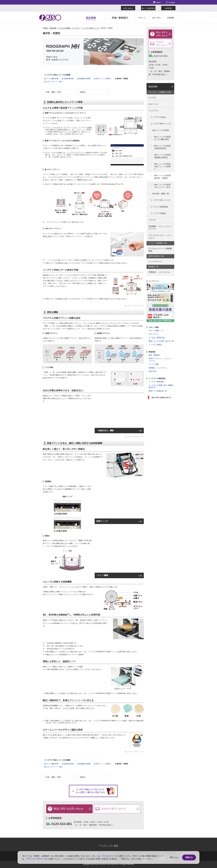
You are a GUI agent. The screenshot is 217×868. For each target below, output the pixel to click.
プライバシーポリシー (36, 859)
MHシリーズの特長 (161, 130)
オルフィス (153, 104)
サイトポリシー (109, 856)
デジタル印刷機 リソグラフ (69, 28)
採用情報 (168, 8)
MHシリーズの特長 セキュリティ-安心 (162, 186)
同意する (189, 857)
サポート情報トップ (156, 331)
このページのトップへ (135, 306)
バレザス (152, 98)
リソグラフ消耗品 (158, 213)
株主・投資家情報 (148, 8)
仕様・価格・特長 (53, 92)
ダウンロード (154, 334)
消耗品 (82, 92)
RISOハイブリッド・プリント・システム (161, 360)
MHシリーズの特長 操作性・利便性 (162, 177)
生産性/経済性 (69, 79)
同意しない (174, 857)
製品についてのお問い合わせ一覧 (161, 341)
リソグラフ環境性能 (159, 207)
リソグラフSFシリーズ (160, 200)
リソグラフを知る (158, 117)
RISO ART (153, 371)
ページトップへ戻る (108, 846)
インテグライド (155, 262)
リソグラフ (153, 111)
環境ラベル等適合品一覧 (158, 391)
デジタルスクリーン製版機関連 (160, 250)
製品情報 (53, 28)
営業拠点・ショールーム (159, 272)
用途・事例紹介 (154, 355)
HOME (45, 28)
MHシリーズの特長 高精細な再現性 (162, 156)
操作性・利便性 (122, 79)
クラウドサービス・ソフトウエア (160, 237)
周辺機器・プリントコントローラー (160, 228)
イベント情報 (154, 364)
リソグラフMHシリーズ (90, 28)
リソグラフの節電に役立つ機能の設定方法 (161, 386)
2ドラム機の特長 (52, 79)
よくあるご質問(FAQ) (157, 338)
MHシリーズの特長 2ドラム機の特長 (162, 138)
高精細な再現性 (85, 79)
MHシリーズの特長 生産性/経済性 (162, 147)
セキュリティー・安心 (54, 82)
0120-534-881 (59, 824)
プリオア (152, 220)
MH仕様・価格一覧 (161, 194)
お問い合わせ (128, 8)
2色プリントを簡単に (104, 79)
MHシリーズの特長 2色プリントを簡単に (162, 166)
